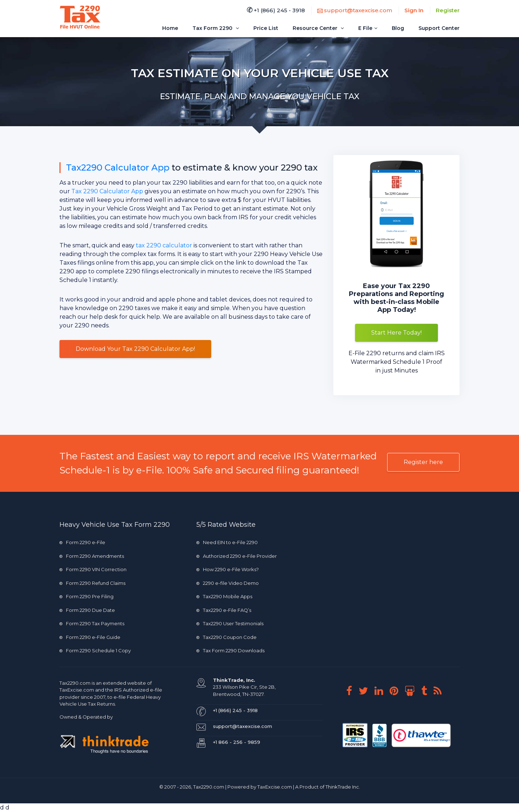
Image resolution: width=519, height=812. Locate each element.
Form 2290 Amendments (92, 556)
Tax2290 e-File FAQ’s (224, 610)
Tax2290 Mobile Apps (224, 596)
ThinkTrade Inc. (343, 787)
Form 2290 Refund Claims (92, 583)
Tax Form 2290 (216, 28)
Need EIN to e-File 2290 (227, 542)
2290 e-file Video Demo (228, 583)
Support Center (439, 28)
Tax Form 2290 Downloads (230, 650)
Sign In (414, 10)
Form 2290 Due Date (87, 610)
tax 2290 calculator (164, 245)
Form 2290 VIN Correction (93, 569)
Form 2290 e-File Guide (90, 637)
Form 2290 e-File (82, 542)
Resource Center (318, 28)
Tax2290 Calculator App (118, 167)
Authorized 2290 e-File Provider (237, 556)
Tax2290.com (75, 683)
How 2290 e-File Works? (228, 569)
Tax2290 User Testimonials (230, 623)
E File (368, 28)
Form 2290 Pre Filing (86, 596)
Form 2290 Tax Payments (92, 623)
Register (448, 10)
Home (170, 28)
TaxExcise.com (275, 787)
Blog (398, 28)
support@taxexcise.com (355, 10)
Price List (266, 28)
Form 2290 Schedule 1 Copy (95, 650)
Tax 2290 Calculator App (107, 191)
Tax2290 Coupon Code (227, 637)
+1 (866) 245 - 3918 (276, 10)
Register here (423, 462)
